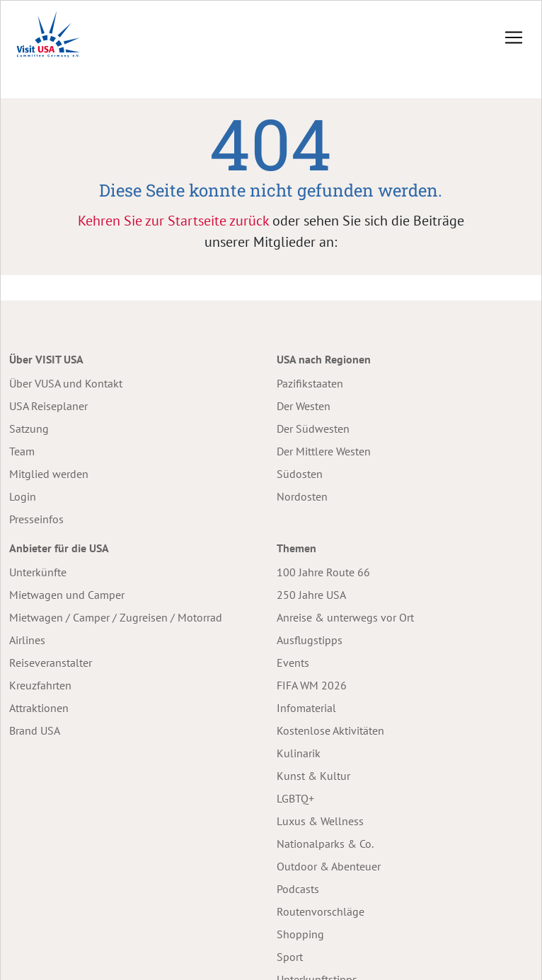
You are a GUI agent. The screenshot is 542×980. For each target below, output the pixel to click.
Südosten (300, 474)
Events (293, 663)
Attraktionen (39, 708)
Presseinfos (36, 519)
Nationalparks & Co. (325, 844)
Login (23, 496)
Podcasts (298, 889)
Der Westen (304, 406)
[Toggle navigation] (514, 37)
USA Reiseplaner (48, 406)
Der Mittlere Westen (324, 451)
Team (22, 451)
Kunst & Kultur (313, 776)
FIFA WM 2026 (312, 685)
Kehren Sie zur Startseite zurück (173, 221)
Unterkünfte (38, 572)
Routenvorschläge (321, 911)
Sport (290, 957)
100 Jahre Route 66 (323, 572)
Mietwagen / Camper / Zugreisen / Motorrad (116, 617)
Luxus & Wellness (320, 821)
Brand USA (35, 730)
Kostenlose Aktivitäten (330, 730)
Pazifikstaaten (310, 383)
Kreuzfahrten (40, 685)
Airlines (27, 640)
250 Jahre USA (311, 595)
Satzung (29, 428)
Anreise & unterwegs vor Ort (345, 617)
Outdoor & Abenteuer (329, 866)
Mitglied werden (49, 474)
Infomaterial (306, 708)
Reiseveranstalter (51, 663)
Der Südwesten (313, 428)
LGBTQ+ (295, 798)
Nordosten (302, 496)
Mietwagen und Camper (67, 595)
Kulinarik (299, 753)
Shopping (300, 934)
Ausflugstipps (310, 640)
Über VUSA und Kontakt (66, 383)
